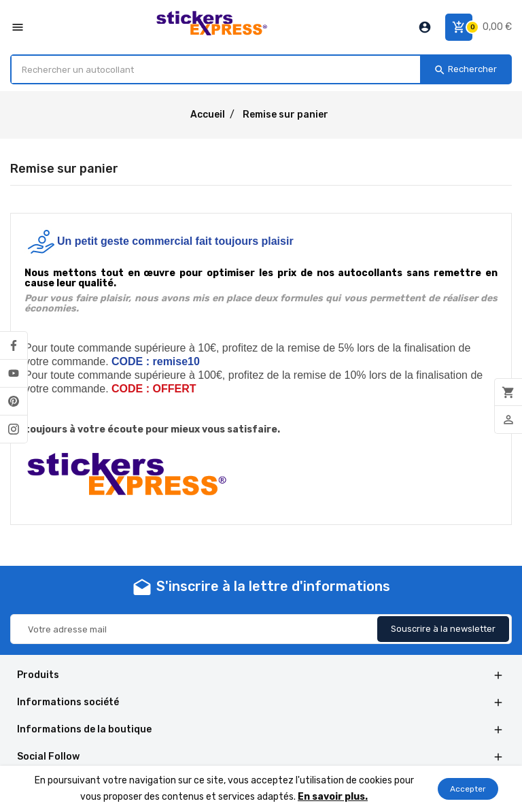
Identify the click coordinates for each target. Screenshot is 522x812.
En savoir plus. (333, 797)
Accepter (468, 789)
